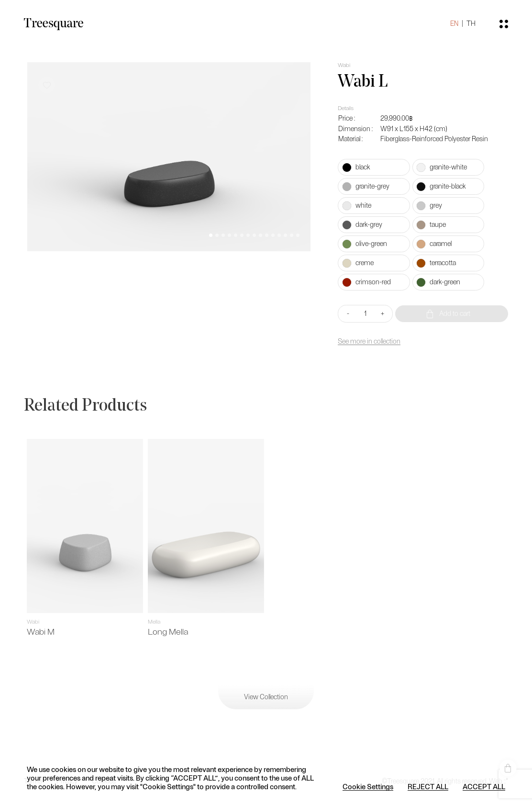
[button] (211, 235)
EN (454, 24)
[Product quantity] (365, 314)
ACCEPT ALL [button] (484, 786)
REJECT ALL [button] (428, 786)
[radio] (374, 167)
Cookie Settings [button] (368, 786)
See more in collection (369, 341)
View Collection (266, 698)
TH (471, 24)
